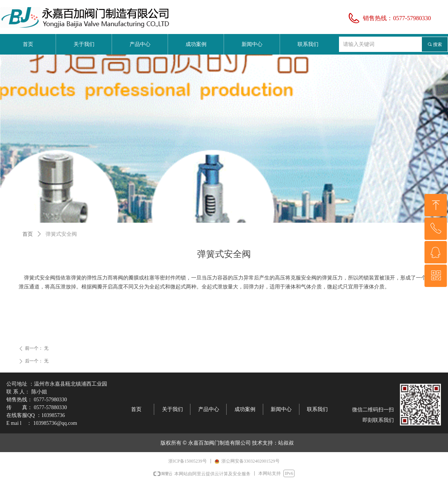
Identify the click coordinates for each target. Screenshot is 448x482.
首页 (28, 234)
